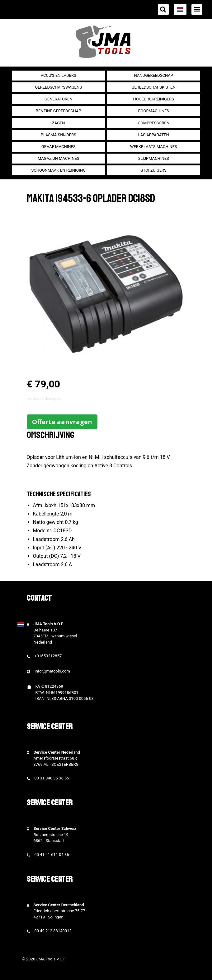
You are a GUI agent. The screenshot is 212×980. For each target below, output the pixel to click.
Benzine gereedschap (59, 111)
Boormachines (153, 111)
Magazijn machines (59, 158)
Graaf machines (59, 147)
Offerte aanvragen (62, 422)
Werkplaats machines (154, 147)
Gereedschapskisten (154, 87)
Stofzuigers (154, 170)
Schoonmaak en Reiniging (58, 170)
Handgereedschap (154, 75)
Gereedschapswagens (59, 87)
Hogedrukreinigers (154, 99)
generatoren (59, 99)
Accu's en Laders (59, 75)
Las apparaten (154, 135)
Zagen (59, 123)
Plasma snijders (59, 135)
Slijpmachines (154, 158)
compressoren (154, 123)
